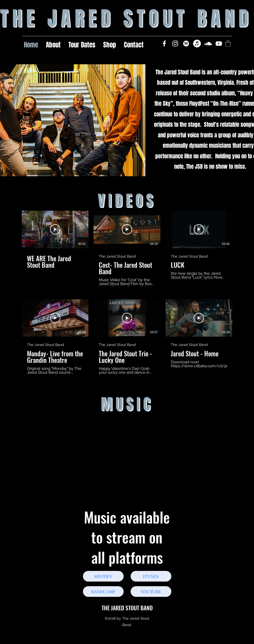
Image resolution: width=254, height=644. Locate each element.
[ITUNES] (151, 576)
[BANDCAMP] (103, 592)
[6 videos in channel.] (127, 293)
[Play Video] (55, 229)
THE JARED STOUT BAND (127, 608)
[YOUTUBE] (151, 592)
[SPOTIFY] (103, 576)
